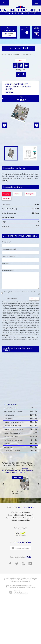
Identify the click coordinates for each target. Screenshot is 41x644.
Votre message (8, 271)
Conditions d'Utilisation (19, 339)
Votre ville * (6, 264)
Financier (7, 198)
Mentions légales (15, 580)
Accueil (4, 54)
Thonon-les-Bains (14, 54)
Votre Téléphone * (9, 256)
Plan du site (7, 580)
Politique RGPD (26, 582)
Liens (31, 580)
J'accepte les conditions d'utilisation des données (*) (22, 293)
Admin (35, 580)
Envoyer (34, 299)
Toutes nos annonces (16, 582)
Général (6, 194)
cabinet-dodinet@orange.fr (23, 515)
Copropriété (30, 194)
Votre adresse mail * (9, 249)
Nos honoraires (25, 580)
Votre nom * (6, 242)
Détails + (18, 194)
